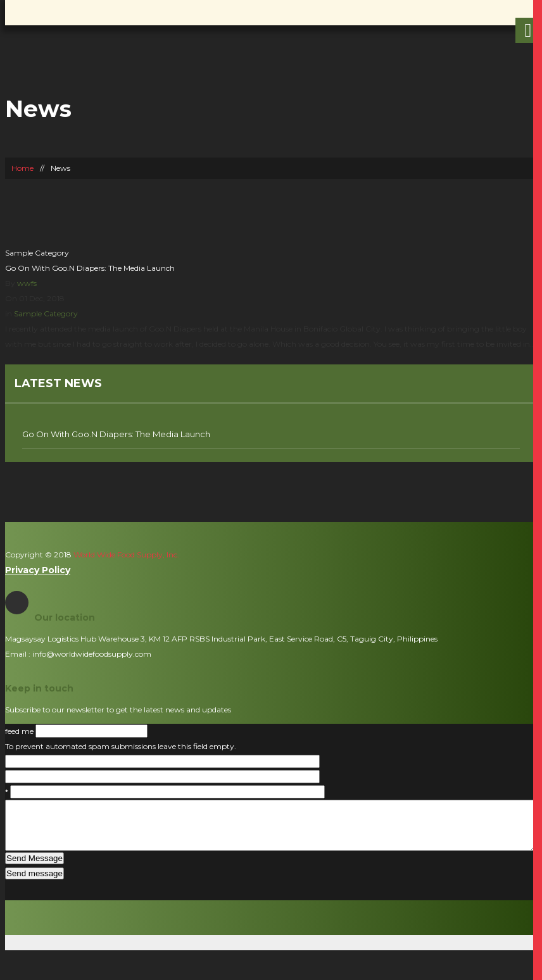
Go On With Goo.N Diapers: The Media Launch (90, 268)
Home (22, 168)
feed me (20, 731)
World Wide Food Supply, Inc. (125, 555)
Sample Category (37, 253)
